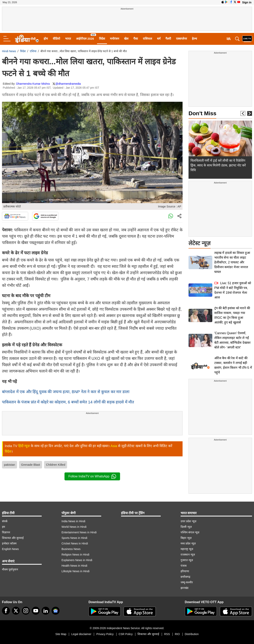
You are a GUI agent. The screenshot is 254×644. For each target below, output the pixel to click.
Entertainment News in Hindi (79, 532)
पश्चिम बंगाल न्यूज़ (190, 532)
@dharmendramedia (68, 84)
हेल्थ (194, 39)
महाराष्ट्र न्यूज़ (187, 549)
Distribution (192, 634)
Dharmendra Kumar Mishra (33, 84)
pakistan (10, 465)
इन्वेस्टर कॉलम (9, 543)
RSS (167, 634)
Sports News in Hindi (74, 538)
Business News (71, 549)
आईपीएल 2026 (85, 39)
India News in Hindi (73, 521)
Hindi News (9, 51)
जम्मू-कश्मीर (187, 582)
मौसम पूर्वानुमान (10, 569)
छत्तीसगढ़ (185, 577)
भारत (68, 39)
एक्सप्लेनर (181, 39)
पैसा (136, 39)
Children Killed (56, 465)
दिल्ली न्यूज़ (186, 527)
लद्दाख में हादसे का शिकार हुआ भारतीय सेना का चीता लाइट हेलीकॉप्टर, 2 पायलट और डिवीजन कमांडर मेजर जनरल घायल (232, 262)
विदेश (102, 39)
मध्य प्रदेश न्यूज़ (188, 543)
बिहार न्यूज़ (186, 538)
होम (46, 39)
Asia (114, 446)
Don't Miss (202, 113)
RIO (177, 634)
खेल (126, 39)
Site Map (61, 634)
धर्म (159, 39)
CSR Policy (126, 634)
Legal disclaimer (81, 634)
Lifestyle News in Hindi (76, 571)
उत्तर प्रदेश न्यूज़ (188, 521)
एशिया (33, 51)
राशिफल (147, 39)
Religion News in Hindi (75, 555)
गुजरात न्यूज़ (187, 560)
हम (3, 527)
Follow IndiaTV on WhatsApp (92, 476)
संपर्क (5, 521)
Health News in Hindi (74, 566)
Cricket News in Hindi (75, 543)
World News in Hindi (74, 527)
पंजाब (184, 566)
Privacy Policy (105, 634)
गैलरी (168, 39)
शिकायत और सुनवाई (13, 538)
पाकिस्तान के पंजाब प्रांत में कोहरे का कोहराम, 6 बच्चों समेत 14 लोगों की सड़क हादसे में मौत (68, 402)
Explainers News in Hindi (77, 560)
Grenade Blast (31, 465)
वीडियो (56, 39)
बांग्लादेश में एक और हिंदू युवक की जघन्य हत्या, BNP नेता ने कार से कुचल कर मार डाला (66, 392)
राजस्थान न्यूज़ (188, 555)
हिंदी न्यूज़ (24, 446)
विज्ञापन (6, 532)
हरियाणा (185, 571)
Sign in (247, 2)
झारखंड (184, 588)
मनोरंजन (114, 39)
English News (10, 549)
